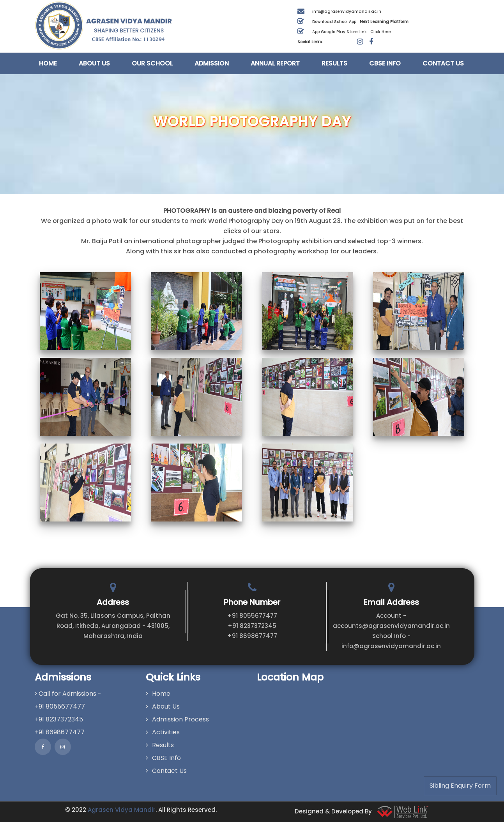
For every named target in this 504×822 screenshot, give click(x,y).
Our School (152, 63)
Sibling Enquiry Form (460, 786)
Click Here (380, 32)
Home (48, 63)
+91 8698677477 (252, 636)
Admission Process (177, 719)
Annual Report (275, 63)
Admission (212, 63)
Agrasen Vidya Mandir (122, 810)
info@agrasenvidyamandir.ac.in (347, 11)
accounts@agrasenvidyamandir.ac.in (391, 626)
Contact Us (443, 63)
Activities (163, 732)
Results (334, 63)
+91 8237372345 (252, 626)
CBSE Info (385, 63)
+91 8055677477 (252, 616)
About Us (94, 63)
